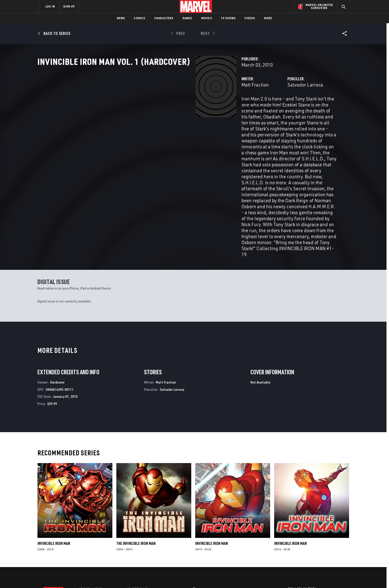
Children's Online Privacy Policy (210, 576)
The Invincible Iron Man (136, 476)
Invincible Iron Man (54, 476)
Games (187, 18)
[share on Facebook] (291, 534)
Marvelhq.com (139, 536)
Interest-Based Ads (281, 576)
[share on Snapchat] (304, 545)
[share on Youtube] (291, 545)
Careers (86, 536)
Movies (207, 18)
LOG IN (50, 6)
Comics (139, 18)
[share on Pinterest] (318, 545)
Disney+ (133, 529)
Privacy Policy (100, 576)
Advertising (137, 521)
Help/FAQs (88, 529)
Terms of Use (77, 576)
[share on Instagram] (318, 534)
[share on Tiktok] (291, 555)
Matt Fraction (145, 107)
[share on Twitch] (332, 545)
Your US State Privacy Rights (133, 576)
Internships (89, 543)
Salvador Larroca (250, 107)
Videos (250, 18)
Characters (164, 18)
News (121, 18)
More (268, 18)
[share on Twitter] (304, 534)
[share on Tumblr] (332, 534)
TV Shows (228, 18)
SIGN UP (69, 6)
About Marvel (91, 521)
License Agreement (249, 576)
